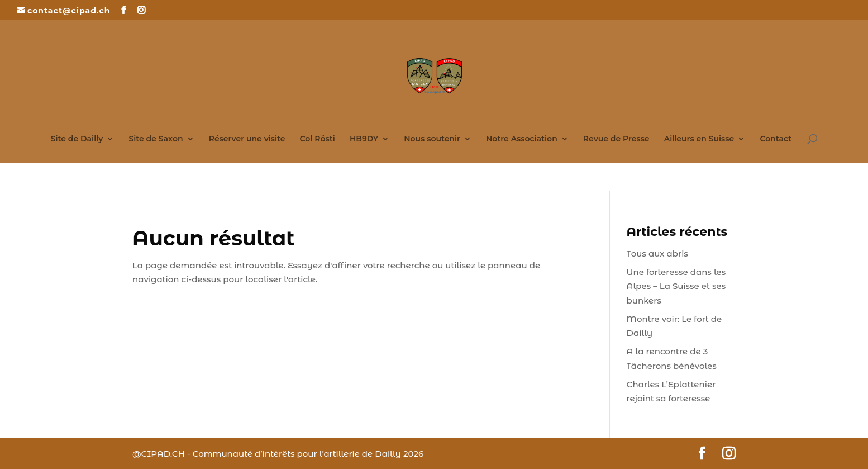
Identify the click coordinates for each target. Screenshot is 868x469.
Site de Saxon (156, 139)
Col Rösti (318, 139)
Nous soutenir (432, 139)
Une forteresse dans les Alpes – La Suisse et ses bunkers (676, 286)
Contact (776, 139)
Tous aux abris (657, 254)
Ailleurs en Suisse (699, 139)
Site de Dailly (77, 139)
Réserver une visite (247, 139)
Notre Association (522, 139)
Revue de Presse (616, 139)
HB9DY (364, 139)
